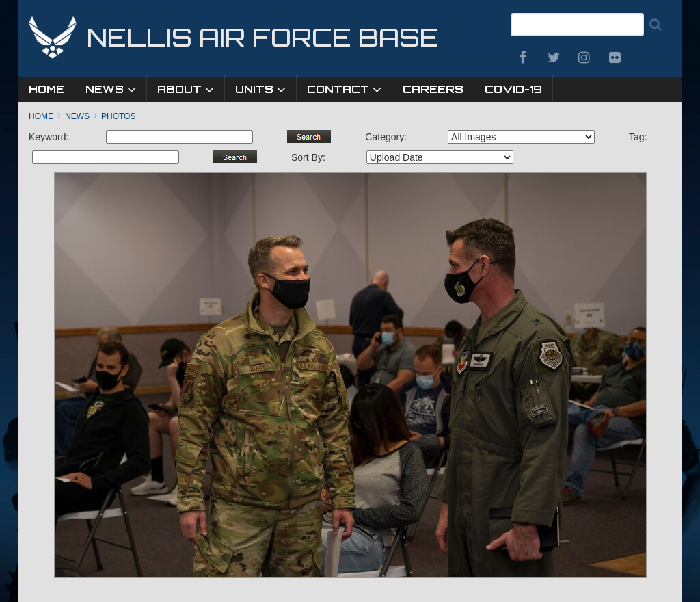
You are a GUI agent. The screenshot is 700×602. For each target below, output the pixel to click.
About (186, 89)
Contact (344, 89)
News (111, 89)
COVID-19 (513, 89)
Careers (433, 89)
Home (46, 89)
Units (260, 89)
